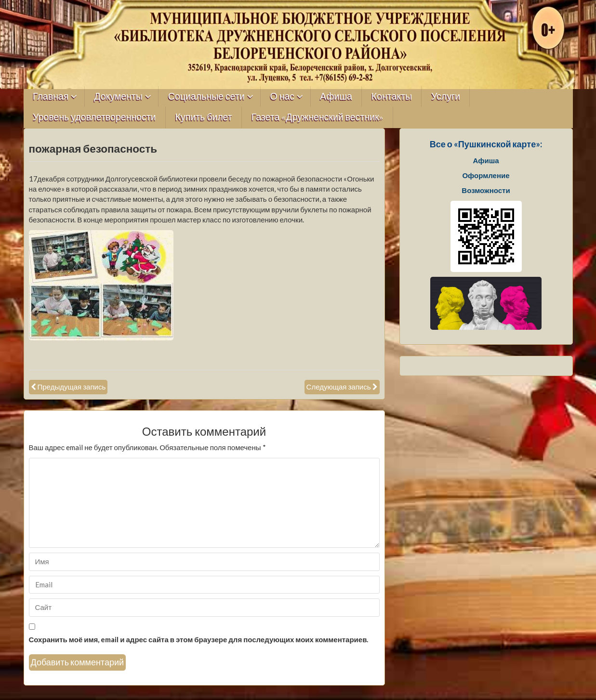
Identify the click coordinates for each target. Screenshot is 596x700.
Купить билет (204, 117)
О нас (283, 97)
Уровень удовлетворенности (94, 117)
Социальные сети (206, 97)
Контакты (392, 97)
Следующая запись (339, 387)
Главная (51, 97)
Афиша (336, 97)
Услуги (446, 97)
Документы (118, 97)
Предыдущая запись (72, 387)
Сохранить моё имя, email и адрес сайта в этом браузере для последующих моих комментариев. (199, 639)
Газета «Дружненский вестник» (318, 117)
